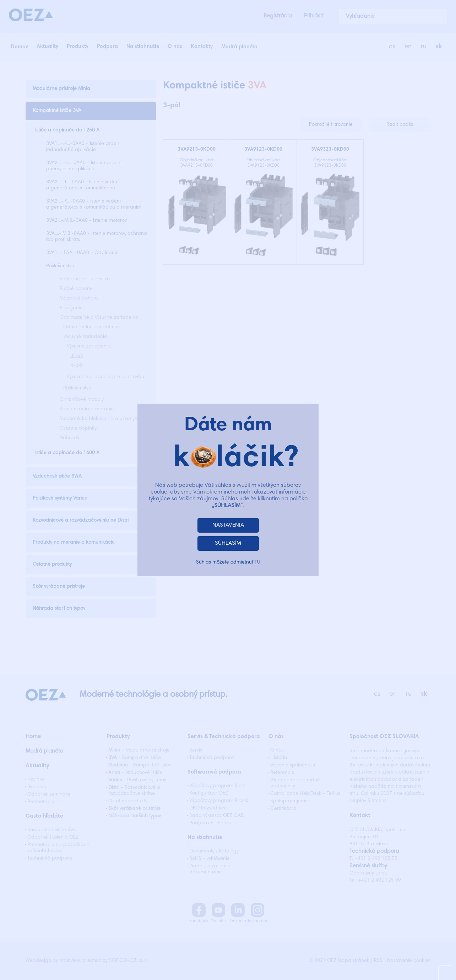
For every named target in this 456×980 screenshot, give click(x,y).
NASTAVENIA (228, 525)
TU (257, 562)
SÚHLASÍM (228, 543)
